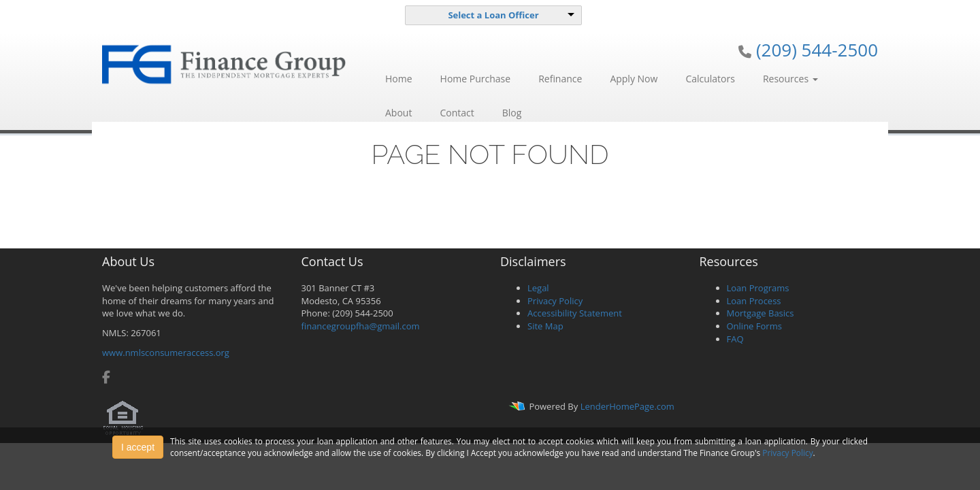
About (398, 113)
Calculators (710, 79)
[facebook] (106, 378)
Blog (512, 113)
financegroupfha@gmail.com (361, 326)
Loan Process (754, 301)
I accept (138, 447)
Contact (457, 113)
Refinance (560, 79)
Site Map (545, 326)
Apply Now (634, 79)
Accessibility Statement (575, 313)
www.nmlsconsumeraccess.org (166, 353)
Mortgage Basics (761, 313)
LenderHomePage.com (627, 406)
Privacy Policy (555, 301)
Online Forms (754, 326)
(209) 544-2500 (817, 50)
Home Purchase (476, 79)
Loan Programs (758, 288)
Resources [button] (790, 79)
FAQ (735, 339)
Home (399, 79)
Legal (538, 288)
